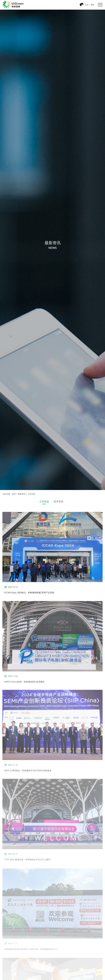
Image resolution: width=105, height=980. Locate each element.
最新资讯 (22, 494)
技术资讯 (59, 502)
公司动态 (32, 494)
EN (92, 5)
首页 (14, 494)
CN (87, 5)
